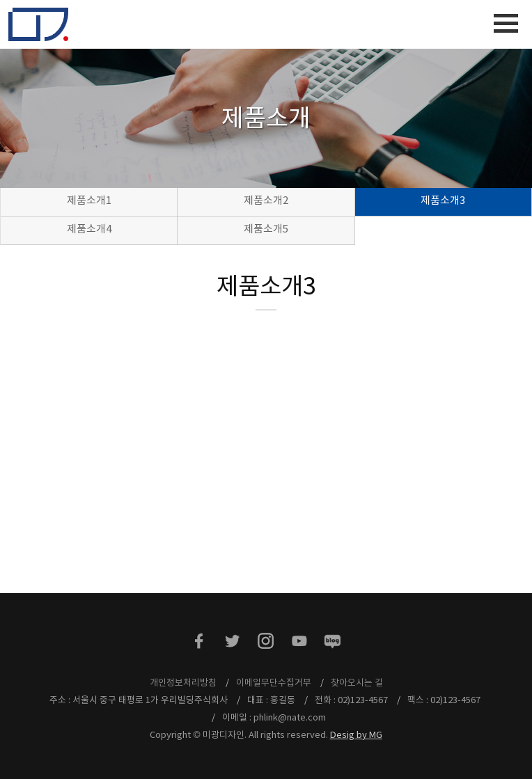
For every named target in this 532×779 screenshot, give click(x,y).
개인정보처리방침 (183, 683)
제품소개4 (89, 229)
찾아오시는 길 (357, 683)
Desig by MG (356, 735)
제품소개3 (443, 201)
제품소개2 (266, 201)
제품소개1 (89, 201)
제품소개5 (266, 229)
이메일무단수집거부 (274, 683)
